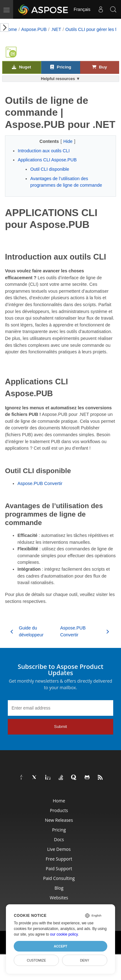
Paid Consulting (59, 878)
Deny (85, 960)
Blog (59, 888)
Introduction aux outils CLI (44, 151)
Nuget (21, 67)
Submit (60, 727)
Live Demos (59, 849)
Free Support (59, 859)
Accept (60, 946)
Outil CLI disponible (50, 169)
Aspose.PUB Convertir (40, 483)
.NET (56, 29)
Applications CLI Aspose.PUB (47, 160)
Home (11, 29)
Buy (99, 67)
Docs (59, 839)
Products (59, 810)
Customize (36, 960)
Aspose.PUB (34, 29)
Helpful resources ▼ (60, 79)
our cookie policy (64, 934)
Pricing (61, 67)
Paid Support (59, 869)
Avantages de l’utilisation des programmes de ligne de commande (66, 182)
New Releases (59, 820)
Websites (59, 898)
